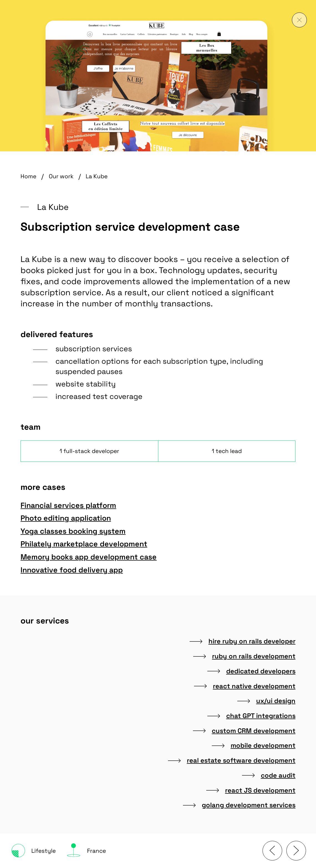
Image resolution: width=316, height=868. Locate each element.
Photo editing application (70, 518)
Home (28, 176)
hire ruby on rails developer (243, 641)
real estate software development (232, 760)
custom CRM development (244, 731)
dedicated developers (251, 671)
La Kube (97, 176)
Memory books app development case (93, 557)
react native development (245, 686)
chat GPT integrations (251, 716)
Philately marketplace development (88, 544)
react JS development (251, 790)
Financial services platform (72, 505)
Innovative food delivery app (76, 570)
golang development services (239, 805)
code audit (269, 775)
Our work (61, 176)
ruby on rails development (244, 656)
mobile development (254, 745)
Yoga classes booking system (77, 531)
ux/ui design (266, 701)
